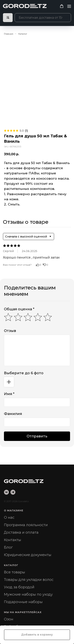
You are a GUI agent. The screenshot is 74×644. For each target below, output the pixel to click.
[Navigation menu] (69, 6)
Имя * (9, 394)
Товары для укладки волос (29, 580)
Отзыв (10, 331)
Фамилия (13, 414)
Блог (8, 547)
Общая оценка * (19, 309)
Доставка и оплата (21, 532)
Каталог (23, 34)
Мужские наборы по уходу (28, 594)
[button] (62, 6)
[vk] (6, 492)
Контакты (13, 540)
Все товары (15, 572)
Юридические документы (28, 555)
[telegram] (13, 492)
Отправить (37, 436)
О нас (9, 517)
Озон (9, 619)
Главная (9, 34)
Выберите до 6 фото (24, 373)
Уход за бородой (19, 587)
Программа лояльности (26, 525)
